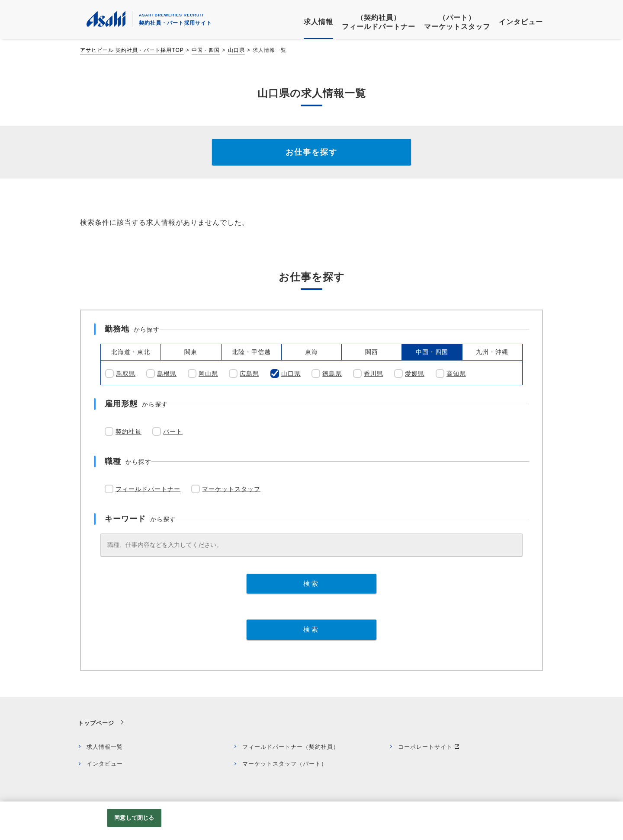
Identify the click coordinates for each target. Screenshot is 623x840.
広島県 (249, 374)
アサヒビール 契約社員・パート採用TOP (132, 50)
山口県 (236, 50)
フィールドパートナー (148, 489)
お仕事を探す (311, 152)
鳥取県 (126, 374)
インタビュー (105, 764)
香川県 (374, 374)
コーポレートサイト (425, 747)
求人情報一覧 (105, 747)
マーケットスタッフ (231, 489)
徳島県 (332, 374)
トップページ (96, 723)
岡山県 (208, 374)
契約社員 (128, 431)
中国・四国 (206, 50)
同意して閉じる (134, 818)
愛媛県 (415, 374)
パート (173, 431)
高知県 (456, 374)
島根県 (167, 374)
